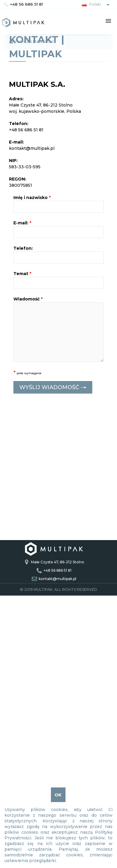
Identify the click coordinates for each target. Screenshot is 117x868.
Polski (90, 4)
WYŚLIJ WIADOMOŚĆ (53, 387)
